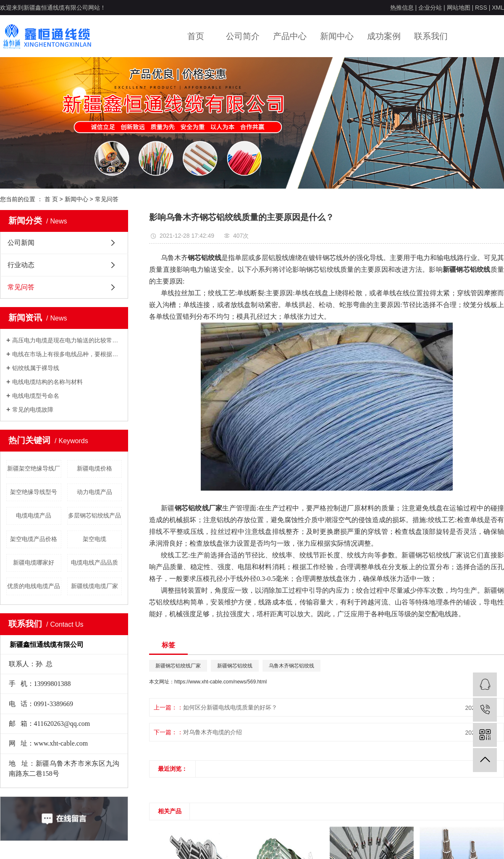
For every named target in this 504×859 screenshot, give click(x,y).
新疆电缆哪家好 (34, 562)
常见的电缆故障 (33, 410)
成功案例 (384, 36)
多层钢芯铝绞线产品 (94, 515)
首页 (196, 36)
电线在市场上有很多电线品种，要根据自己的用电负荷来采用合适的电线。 (67, 354)
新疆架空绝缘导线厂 (34, 468)
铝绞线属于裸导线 (36, 368)
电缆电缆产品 (34, 515)
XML (498, 8)
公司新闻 (21, 243)
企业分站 (430, 8)
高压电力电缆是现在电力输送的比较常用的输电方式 (67, 340)
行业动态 (21, 265)
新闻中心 (337, 36)
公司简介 (243, 36)
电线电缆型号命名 (36, 396)
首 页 (51, 199)
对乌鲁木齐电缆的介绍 (213, 732)
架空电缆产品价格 (34, 539)
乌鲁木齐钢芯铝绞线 (291, 666)
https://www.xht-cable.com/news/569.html (220, 682)
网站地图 (459, 8)
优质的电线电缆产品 (34, 586)
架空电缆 (94, 539)
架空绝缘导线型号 (34, 492)
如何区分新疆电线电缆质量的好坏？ (230, 707)
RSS (481, 8)
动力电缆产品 (94, 492)
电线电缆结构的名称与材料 (47, 382)
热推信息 (402, 8)
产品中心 (290, 36)
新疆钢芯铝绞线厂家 (178, 666)
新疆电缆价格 (94, 468)
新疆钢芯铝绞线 (235, 666)
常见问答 (107, 199)
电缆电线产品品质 (94, 562)
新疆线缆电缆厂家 (94, 586)
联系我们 (431, 36)
